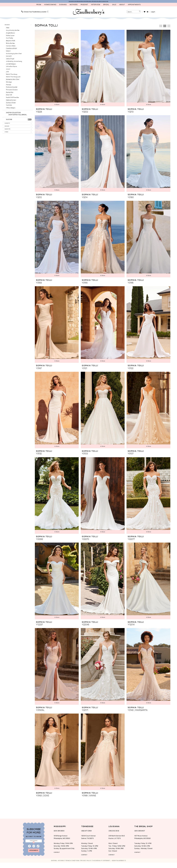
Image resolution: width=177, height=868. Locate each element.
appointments (34, 855)
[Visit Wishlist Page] (144, 12)
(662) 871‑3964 (86, 832)
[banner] (88, 12)
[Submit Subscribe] (34, 845)
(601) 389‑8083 (59, 832)
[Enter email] (34, 843)
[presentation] (30, 121)
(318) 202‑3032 (114, 832)
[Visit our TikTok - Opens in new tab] (38, 850)
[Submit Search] (139, 12)
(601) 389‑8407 (140, 832)
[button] (147, 12)
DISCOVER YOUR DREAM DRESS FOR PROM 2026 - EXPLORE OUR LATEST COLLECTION (88, 2)
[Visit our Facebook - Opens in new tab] (29, 850)
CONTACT (58, 853)
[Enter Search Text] (134, 12)
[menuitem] (35, 12)
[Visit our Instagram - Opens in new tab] (34, 850)
